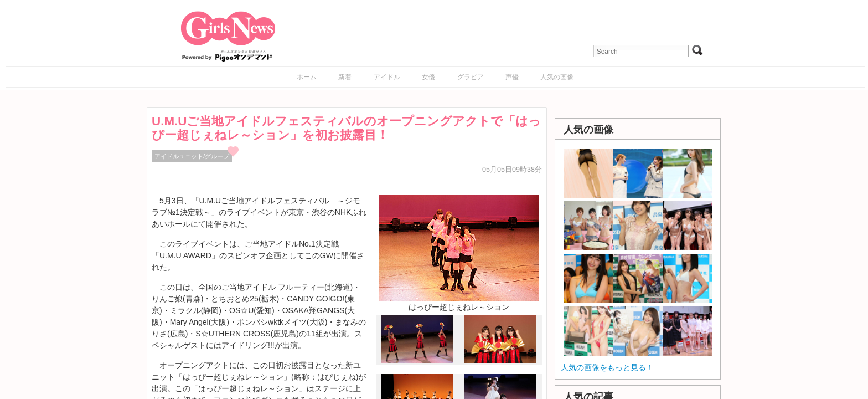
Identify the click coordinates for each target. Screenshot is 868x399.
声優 (512, 77)
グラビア (471, 77)
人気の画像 (557, 77)
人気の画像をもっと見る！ (607, 367)
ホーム (307, 77)
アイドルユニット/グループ (192, 156)
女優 (428, 77)
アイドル (387, 77)
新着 (345, 77)
